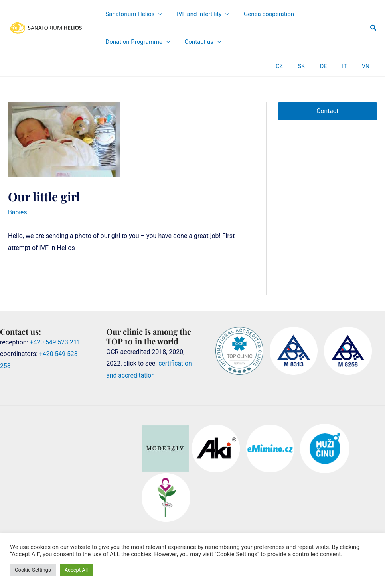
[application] (155, 14)
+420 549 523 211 (56, 342)
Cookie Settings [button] (33, 570)
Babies (18, 212)
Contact (328, 111)
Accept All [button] (76, 570)
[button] (374, 28)
